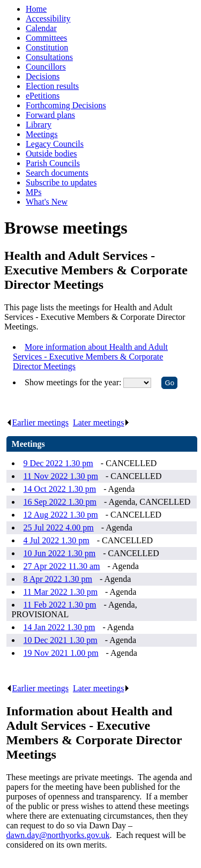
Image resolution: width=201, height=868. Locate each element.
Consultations (49, 57)
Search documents (57, 173)
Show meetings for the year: (74, 382)
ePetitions (43, 96)
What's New (47, 202)
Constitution (47, 47)
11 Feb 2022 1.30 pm (60, 605)
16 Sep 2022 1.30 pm (60, 502)
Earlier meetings (38, 422)
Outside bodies (51, 154)
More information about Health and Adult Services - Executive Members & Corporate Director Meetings (90, 357)
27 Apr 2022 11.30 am (62, 566)
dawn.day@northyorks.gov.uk (58, 835)
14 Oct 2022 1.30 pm (60, 489)
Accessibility (48, 18)
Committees (46, 38)
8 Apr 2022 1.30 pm (58, 579)
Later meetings (102, 422)
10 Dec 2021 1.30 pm (61, 640)
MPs (33, 192)
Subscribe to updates (61, 182)
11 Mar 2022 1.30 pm (61, 592)
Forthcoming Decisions (66, 105)
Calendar (41, 28)
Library (39, 125)
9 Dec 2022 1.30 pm (58, 463)
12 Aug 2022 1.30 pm (61, 515)
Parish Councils (53, 163)
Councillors (46, 67)
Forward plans (50, 115)
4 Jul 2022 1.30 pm (57, 540)
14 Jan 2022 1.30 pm (59, 627)
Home (36, 9)
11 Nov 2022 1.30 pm (61, 476)
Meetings (42, 134)
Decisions (43, 76)
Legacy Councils (55, 144)
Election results (52, 86)
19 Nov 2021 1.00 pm (61, 653)
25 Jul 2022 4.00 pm (59, 527)
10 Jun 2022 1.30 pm (60, 553)
